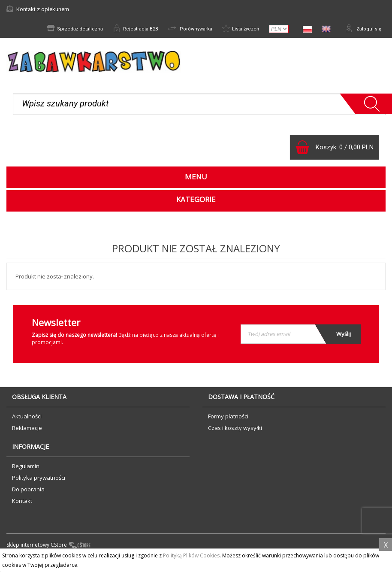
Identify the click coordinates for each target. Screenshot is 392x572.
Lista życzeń (237, 29)
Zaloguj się (362, 29)
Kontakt (22, 504)
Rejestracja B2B (125, 29)
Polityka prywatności (39, 481)
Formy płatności (228, 419)
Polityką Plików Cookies (191, 555)
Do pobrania (28, 492)
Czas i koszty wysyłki (235, 431)
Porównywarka (183, 29)
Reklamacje (27, 431)
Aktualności (27, 419)
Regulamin (26, 469)
